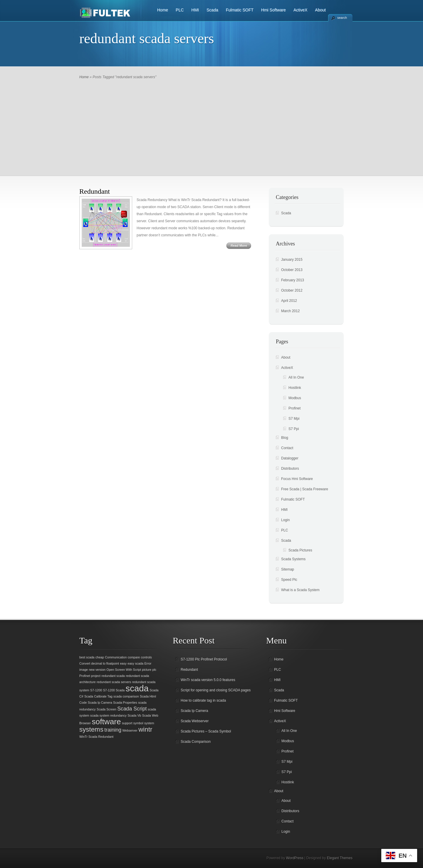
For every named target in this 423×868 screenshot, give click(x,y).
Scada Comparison (196, 742)
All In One (296, 377)
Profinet (294, 408)
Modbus (295, 398)
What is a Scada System (300, 590)
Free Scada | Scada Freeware (305, 489)
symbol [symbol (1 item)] (138, 723)
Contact (287, 448)
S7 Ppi (294, 429)
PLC (180, 10)
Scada (212, 10)
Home (163, 10)
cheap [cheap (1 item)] (100, 657)
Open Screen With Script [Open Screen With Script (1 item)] (124, 670)
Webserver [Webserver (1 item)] (130, 730)
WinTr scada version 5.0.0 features (208, 680)
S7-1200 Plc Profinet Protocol (204, 659)
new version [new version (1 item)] (97, 670)
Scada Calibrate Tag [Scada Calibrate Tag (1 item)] (98, 696)
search (342, 18)
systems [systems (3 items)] (91, 729)
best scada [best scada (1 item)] (87, 657)
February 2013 (293, 280)
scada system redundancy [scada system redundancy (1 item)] (108, 715)
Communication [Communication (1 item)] (116, 657)
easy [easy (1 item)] (123, 663)
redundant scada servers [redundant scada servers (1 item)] (114, 682)
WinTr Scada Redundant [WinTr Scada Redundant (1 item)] (96, 737)
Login (285, 520)
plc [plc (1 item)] (155, 670)
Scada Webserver (195, 721)
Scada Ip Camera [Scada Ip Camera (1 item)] (100, 703)
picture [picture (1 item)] (147, 670)
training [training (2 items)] (113, 730)
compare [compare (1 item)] (134, 657)
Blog (285, 438)
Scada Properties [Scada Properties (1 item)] (125, 703)
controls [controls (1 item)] (146, 657)
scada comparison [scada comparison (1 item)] (126, 696)
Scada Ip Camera (194, 711)
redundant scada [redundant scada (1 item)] (113, 676)
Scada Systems (293, 559)
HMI (195, 10)
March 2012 (290, 311)
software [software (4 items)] (106, 722)
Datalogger (290, 458)
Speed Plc (289, 580)
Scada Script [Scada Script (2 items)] (132, 709)
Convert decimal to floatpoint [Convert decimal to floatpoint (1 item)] (99, 663)
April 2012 (289, 301)
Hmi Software (273, 10)
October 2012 (292, 290)
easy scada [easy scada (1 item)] (135, 663)
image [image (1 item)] (84, 670)
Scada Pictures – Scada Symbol (206, 731)
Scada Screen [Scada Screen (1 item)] (106, 709)
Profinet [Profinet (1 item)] (85, 676)
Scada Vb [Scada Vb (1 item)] (134, 715)
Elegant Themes (340, 858)
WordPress (295, 858)
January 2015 (292, 260)
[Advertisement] (211, 124)
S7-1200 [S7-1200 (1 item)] (96, 690)
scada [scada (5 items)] (137, 688)
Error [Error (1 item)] (148, 663)
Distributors (290, 469)
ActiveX (300, 10)
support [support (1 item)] (127, 723)
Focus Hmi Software (297, 479)
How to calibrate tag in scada (203, 700)
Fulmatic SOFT (240, 10)
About (321, 10)
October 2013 (292, 270)
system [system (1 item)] (149, 723)
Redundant (95, 191)
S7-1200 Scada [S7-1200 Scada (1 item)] (114, 690)
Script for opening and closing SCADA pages (216, 690)
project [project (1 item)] (96, 676)
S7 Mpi (294, 419)
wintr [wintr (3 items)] (145, 729)
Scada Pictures (300, 550)
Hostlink (295, 388)
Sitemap (288, 569)
